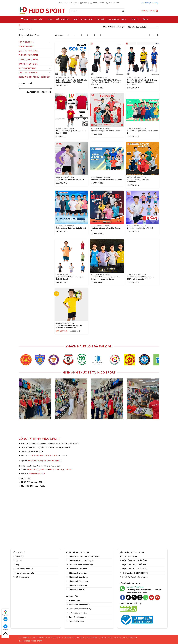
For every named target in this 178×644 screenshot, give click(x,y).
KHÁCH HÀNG (113, 19)
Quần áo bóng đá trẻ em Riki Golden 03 (106, 229)
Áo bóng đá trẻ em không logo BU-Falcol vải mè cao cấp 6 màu (105, 278)
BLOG (124, 19)
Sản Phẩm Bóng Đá (28, 64)
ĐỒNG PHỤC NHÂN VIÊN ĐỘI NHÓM (34, 77)
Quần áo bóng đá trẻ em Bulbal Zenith (107, 179)
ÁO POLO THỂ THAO (27, 68)
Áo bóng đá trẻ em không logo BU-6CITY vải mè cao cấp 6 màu (141, 278)
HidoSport (23, 29)
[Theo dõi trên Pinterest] (152, 597)
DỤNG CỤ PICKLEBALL (28, 59)
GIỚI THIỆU (135, 19)
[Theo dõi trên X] (134, 597)
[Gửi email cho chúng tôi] (140, 597)
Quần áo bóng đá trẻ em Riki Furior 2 (106, 131)
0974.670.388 (37, 455)
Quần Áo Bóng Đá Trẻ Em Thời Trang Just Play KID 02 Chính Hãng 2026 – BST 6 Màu (142, 82)
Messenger (5, 627)
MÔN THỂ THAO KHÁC (28, 73)
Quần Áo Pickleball (29, 51)
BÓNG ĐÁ (100, 19)
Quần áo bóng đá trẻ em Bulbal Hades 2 (142, 132)
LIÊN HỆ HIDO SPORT (129, 638)
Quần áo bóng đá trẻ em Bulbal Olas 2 (71, 228)
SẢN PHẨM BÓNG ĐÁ (40, 638)
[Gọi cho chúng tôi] (146, 597)
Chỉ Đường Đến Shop (150, 3)
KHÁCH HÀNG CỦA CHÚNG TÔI (96, 638)
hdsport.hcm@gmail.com (37, 469)
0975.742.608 (51, 455)
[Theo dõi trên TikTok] (128, 597)
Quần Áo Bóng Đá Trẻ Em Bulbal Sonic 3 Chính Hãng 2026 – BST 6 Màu (71, 81)
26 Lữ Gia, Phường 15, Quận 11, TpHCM (45, 461)
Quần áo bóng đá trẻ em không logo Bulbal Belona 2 (70, 278)
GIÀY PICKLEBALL (26, 46)
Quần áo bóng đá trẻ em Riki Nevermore (139, 181)
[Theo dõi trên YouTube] (157, 597)
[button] (150, 11)
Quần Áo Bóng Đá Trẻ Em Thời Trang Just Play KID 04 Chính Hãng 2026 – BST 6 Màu (106, 82)
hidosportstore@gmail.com (61, 469)
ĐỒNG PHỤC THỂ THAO (83, 19)
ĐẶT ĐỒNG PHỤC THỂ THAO (74, 638)
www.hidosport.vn (37, 473)
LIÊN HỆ (145, 19)
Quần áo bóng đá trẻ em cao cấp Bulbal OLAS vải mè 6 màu (69, 327)
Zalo (5, 620)
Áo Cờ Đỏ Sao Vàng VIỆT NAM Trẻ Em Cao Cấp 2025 (71, 132)
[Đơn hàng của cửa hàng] (143, 27)
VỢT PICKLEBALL (63, 19)
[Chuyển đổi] (50, 42)
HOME (51, 19)
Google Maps (5, 613)
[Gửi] (123, 11)
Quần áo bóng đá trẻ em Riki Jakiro (70, 179)
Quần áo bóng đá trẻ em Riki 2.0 (140, 228)
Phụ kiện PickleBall (28, 55)
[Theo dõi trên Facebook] (123, 597)
